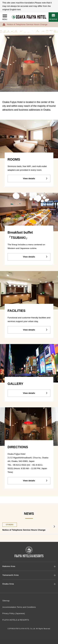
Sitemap (6, 601)
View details (29, 178)
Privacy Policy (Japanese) (14, 613)
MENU (5, 19)
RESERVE (53, 19)
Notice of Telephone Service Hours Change (27, 24)
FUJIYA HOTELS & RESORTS (16, 620)
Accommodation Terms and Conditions (19, 607)
